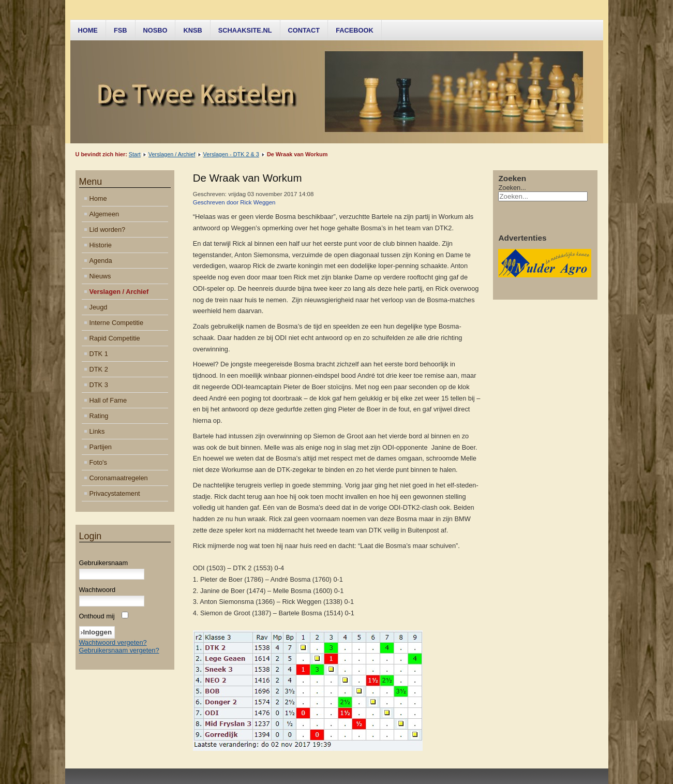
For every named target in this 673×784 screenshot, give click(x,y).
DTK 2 (99, 369)
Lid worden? (108, 230)
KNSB (192, 30)
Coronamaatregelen (119, 478)
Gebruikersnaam (104, 563)
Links (97, 431)
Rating (99, 416)
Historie (101, 245)
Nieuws (100, 276)
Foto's (98, 462)
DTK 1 (99, 354)
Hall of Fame (108, 400)
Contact (304, 30)
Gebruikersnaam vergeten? (119, 650)
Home (88, 30)
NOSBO (155, 30)
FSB (121, 30)
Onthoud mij (97, 616)
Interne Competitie (117, 323)
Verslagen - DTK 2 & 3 (231, 154)
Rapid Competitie (115, 338)
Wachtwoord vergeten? (113, 642)
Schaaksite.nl (245, 30)
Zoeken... (512, 188)
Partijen (101, 447)
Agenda (101, 261)
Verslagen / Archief (172, 154)
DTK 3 (99, 385)
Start (135, 154)
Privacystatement (115, 493)
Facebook (355, 30)
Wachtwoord (98, 590)
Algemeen (104, 214)
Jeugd (99, 307)
